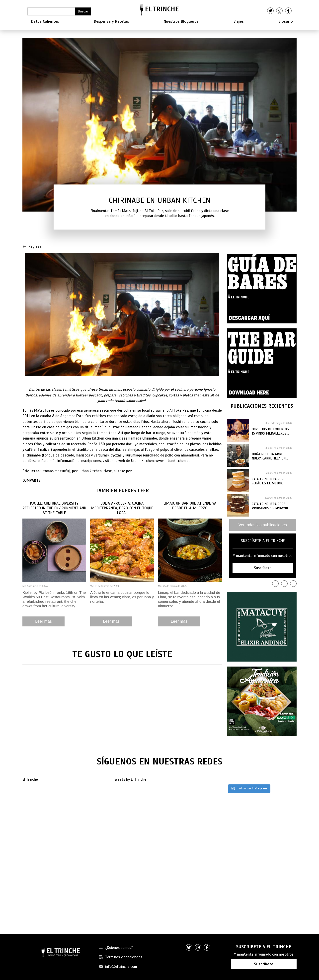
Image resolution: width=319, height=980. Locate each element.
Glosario (286, 21)
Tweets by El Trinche (130, 779)
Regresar (33, 246)
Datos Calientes (45, 21)
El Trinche (30, 779)
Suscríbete (264, 964)
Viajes (239, 21)
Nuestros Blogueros (181, 21)
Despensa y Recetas (112, 21)
